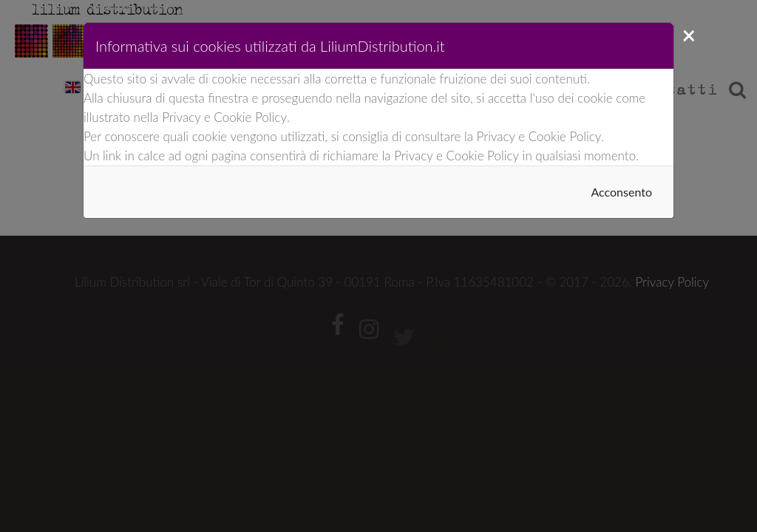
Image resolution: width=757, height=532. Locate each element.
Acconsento (621, 192)
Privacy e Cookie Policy (224, 117)
